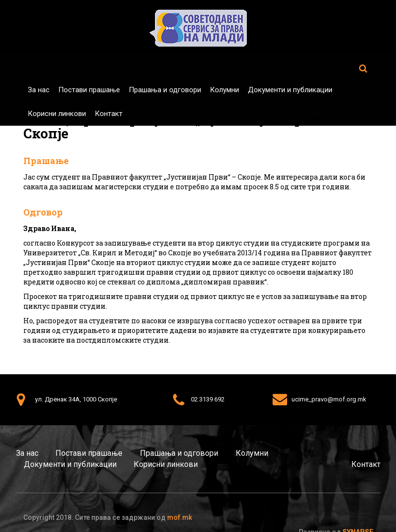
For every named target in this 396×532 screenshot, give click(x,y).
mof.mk (180, 517)
